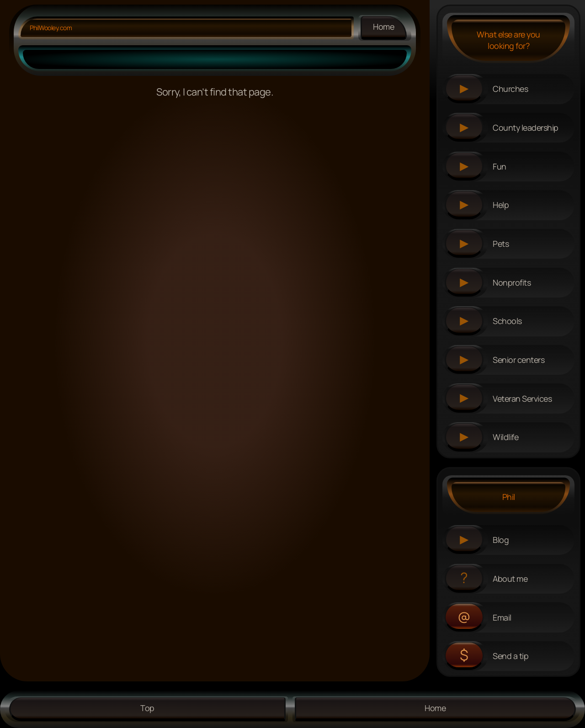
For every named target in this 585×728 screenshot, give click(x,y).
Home (384, 27)
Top (147, 708)
